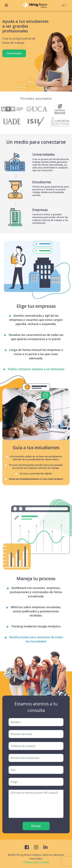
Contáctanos (14, 53)
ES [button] (64, 5)
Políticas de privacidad (36, 862)
